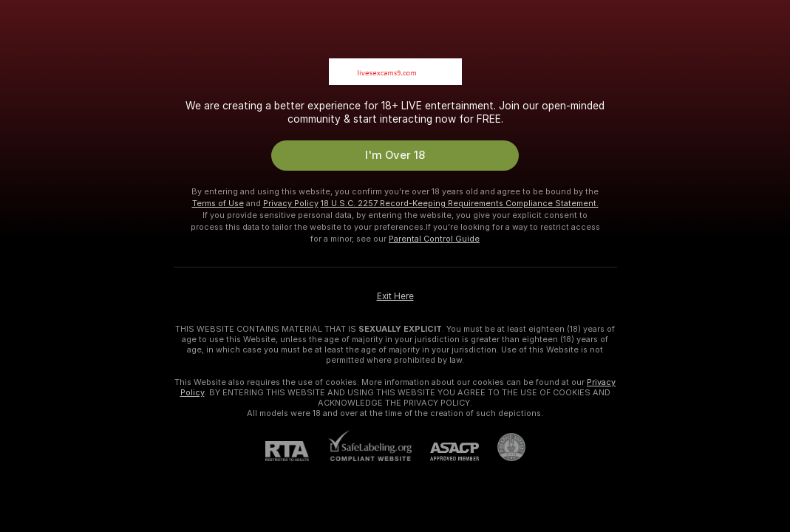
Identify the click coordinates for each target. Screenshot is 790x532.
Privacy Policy (291, 203)
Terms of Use (218, 203)
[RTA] (296, 451)
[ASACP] (445, 452)
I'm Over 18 (395, 155)
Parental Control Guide (434, 239)
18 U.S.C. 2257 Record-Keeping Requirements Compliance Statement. (460, 203)
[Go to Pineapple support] (502, 447)
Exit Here (395, 296)
